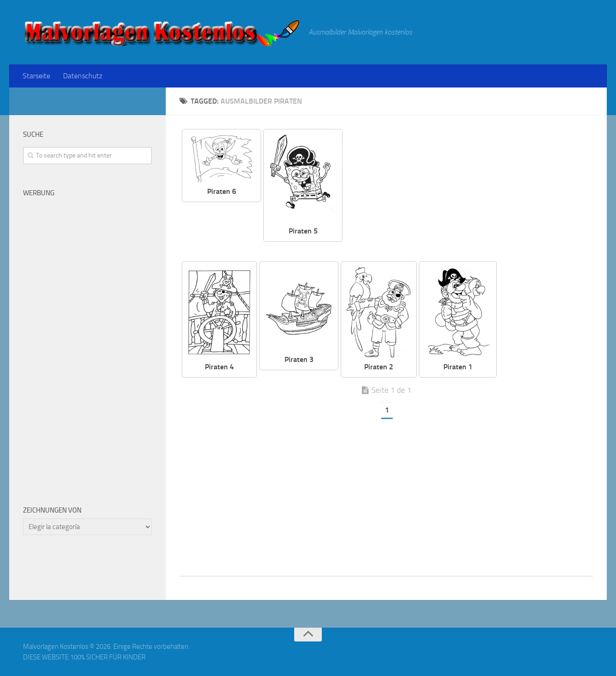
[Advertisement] (475, 193)
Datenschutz (83, 76)
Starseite (36, 76)
